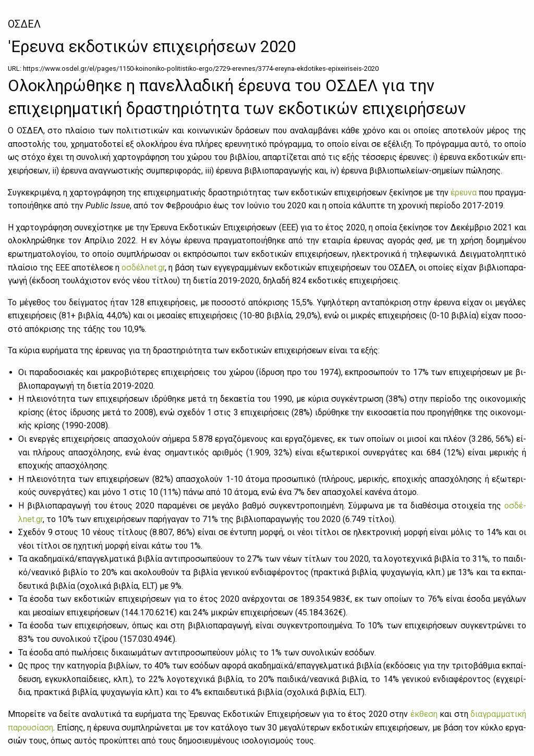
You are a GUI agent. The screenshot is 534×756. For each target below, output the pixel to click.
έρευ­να (464, 193)
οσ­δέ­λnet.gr (143, 268)
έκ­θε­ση (424, 714)
